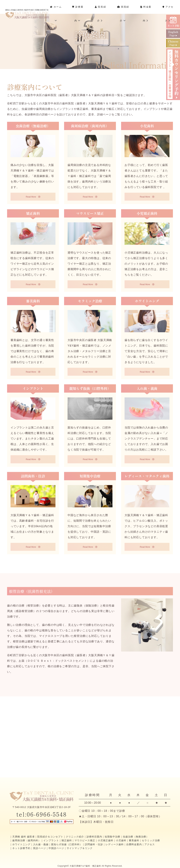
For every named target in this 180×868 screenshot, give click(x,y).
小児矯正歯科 (106, 840)
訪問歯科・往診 (94, 844)
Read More (33, 197)
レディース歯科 (115, 844)
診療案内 (78, 14)
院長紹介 (100, 14)
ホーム (56, 14)
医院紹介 (123, 14)
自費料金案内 (134, 844)
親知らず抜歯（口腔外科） (67, 844)
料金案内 (146, 14)
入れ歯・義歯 (41, 844)
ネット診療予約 (21, 848)
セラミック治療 (151, 840)
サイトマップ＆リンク (80, 848)
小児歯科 (121, 840)
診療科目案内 (94, 837)
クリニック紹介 (75, 837)
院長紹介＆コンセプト (50, 837)
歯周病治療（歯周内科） (27, 840)
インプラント (51, 840)
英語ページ (39, 848)
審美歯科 (134, 840)
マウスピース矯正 (85, 840)
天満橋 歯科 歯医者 (23, 837)
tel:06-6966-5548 (42, 814)
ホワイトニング (21, 844)
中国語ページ (56, 848)
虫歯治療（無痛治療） (136, 837)
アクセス (168, 14)
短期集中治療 (112, 837)
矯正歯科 (67, 840)
